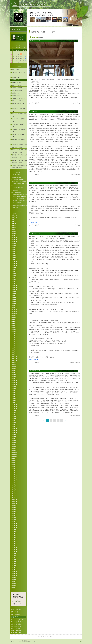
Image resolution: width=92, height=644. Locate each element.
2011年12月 (14, 548)
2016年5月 (14, 442)
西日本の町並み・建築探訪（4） (19, 141)
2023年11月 (14, 264)
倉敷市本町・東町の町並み (18, 188)
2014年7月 (14, 486)
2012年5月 (14, 538)
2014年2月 (14, 496)
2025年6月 (14, 226)
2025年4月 (14, 230)
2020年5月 (14, 347)
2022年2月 (14, 305)
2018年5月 (14, 395)
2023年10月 (14, 266)
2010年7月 (14, 581)
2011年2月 (14, 567)
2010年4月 (14, 587)
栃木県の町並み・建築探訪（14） (19, 120)
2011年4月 (14, 563)
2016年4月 (14, 444)
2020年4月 (14, 349)
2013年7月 (14, 510)
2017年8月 (14, 413)
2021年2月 (14, 329)
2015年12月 (14, 452)
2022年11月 (14, 287)
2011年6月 (14, 559)
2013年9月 (14, 506)
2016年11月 (14, 430)
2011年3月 (14, 565)
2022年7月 (14, 295)
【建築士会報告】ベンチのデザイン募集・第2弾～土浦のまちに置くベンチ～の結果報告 (19, 197)
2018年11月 (14, 383)
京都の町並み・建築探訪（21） (18, 136)
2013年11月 (14, 502)
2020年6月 (14, 345)
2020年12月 (14, 333)
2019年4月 (14, 373)
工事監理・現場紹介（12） (19, 98)
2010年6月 (14, 583)
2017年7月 (14, 415)
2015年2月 (14, 472)
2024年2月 (14, 258)
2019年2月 (14, 377)
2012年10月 (14, 528)
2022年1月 (14, 307)
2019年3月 (14, 375)
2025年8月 (14, 222)
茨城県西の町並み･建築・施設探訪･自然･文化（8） (19, 156)
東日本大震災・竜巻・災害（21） (19, 110)
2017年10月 (14, 409)
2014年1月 (14, 498)
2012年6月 (14, 536)
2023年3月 (14, 279)
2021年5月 (14, 323)
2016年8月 (14, 436)
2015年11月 (14, 454)
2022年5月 (14, 299)
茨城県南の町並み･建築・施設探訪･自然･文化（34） (19, 161)
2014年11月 (14, 478)
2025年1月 (14, 236)
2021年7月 (14, 319)
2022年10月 (14, 289)
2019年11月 (14, 359)
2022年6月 (14, 297)
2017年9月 (14, 411)
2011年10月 (14, 551)
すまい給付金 (33, 222)
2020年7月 (14, 343)
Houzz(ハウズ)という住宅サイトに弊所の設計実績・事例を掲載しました (19, 184)
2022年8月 (14, 293)
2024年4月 (14, 254)
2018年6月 (14, 393)
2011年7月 (14, 557)
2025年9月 (14, 220)
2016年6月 (14, 440)
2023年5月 (14, 276)
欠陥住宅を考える (16, 175)
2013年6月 (14, 512)
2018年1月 (14, 403)
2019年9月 (14, 363)
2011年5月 (14, 561)
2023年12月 (14, 262)
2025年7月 (14, 224)
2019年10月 (14, 361)
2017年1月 (14, 426)
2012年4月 (14, 540)
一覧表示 (14, 214)
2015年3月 (14, 470)
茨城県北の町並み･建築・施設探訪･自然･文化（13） (19, 146)
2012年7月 (14, 534)
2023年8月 (14, 270)
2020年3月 (14, 351)
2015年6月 (14, 464)
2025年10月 (14, 218)
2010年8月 (14, 579)
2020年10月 (14, 337)
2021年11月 (14, 311)
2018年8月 (14, 389)
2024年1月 (14, 260)
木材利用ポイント (34, 359)
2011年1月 (14, 569)
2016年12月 (14, 428)
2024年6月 (14, 250)
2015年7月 (14, 462)
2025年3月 (14, 232)
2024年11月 (14, 240)
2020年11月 (14, 335)
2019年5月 (14, 371)
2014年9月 (14, 482)
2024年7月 (14, 248)
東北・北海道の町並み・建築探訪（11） (19, 115)
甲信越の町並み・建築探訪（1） (19, 130)
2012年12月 (14, 524)
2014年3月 (14, 494)
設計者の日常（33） (17, 96)
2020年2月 (14, 353)
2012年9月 (14, 530)
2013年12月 (14, 500)
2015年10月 (14, 456)
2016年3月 (14, 446)
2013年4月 (14, 516)
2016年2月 (14, 448)
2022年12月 (14, 285)
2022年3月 (14, 303)
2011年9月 (14, 553)
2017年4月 (14, 420)
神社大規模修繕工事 (16, 192)
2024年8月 (14, 246)
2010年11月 (14, 573)
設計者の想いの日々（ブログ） (46, 636)
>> (24, 48)
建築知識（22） (16, 80)
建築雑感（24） (16, 77)
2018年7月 (14, 391)
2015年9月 (14, 458)
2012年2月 (14, 544)
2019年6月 (14, 369)
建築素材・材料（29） (18, 88)
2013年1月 (14, 522)
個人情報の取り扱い (16, 177)
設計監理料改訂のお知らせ (18, 179)
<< (13, 48)
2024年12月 (14, 238)
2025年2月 (14, 234)
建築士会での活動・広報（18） (18, 105)
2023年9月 (14, 268)
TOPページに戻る (16, 29)
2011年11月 (14, 550)
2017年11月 (14, 407)
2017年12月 (14, 405)
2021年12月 (14, 309)
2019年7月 (14, 367)
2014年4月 (14, 492)
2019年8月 (14, 365)
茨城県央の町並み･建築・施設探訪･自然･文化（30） (19, 151)
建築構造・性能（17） (18, 83)
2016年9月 (14, 434)
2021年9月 (14, 315)
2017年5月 (14, 418)
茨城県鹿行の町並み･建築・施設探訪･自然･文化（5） (19, 167)
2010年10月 (14, 575)
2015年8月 (14, 460)
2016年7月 (14, 438)
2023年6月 (14, 274)
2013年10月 (14, 504)
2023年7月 (14, 272)
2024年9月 (14, 244)
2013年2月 (14, 520)
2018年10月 (14, 385)
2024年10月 (14, 242)
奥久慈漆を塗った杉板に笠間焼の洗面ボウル (19, 206)
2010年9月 (14, 577)
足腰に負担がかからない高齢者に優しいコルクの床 (19, 202)
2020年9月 (14, 339)
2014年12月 (14, 476)
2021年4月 (14, 325)
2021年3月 (14, 327)
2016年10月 (14, 432)
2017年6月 (14, 416)
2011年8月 (14, 555)
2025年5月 (14, 228)
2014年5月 (14, 490)
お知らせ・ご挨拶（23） (18, 101)
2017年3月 (14, 422)
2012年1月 (14, 546)
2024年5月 (14, 252)
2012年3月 (14, 542)
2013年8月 (14, 508)
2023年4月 (14, 278)
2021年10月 (14, 313)
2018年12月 (14, 381)
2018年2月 (14, 401)
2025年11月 (14, 216)
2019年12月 (14, 357)
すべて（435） (16, 70)
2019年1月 (14, 379)
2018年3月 (14, 399)
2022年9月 (14, 291)
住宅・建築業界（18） (18, 90)
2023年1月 (14, 283)
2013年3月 (14, 518)
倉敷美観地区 (15, 190)
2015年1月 (14, 474)
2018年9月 (14, 387)
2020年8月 (14, 341)
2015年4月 (14, 468)
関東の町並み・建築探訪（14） (18, 125)
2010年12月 (14, 571)
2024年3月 (14, 256)
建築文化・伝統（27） (18, 85)
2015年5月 (14, 466)
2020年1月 (14, 355)
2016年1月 (14, 450)
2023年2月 (14, 281)
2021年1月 (14, 331)
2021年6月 (14, 321)
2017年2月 (14, 424)
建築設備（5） (16, 93)
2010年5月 (14, 585)
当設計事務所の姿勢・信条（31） (19, 73)
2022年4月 (14, 301)
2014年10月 (14, 480)
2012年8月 (14, 532)
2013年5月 (14, 514)
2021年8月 (14, 317)
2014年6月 (14, 488)
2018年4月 (14, 397)
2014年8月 (14, 484)
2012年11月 (14, 526)
